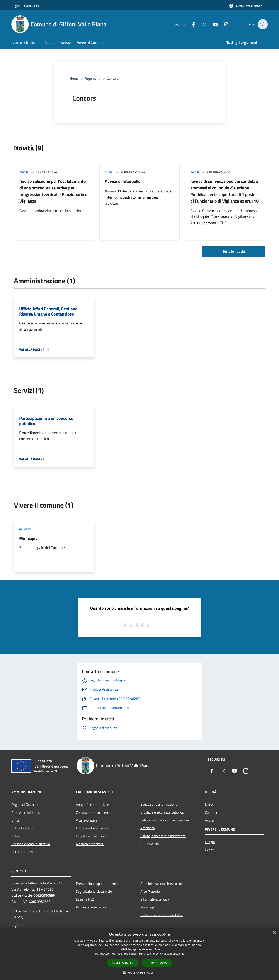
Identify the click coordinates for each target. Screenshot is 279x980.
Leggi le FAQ (85, 899)
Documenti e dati (24, 852)
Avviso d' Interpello (123, 181)
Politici (16, 836)
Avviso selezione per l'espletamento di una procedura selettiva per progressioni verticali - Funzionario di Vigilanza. (54, 191)
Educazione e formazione (159, 804)
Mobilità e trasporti (90, 844)
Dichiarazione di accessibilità (162, 915)
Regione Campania (25, 6)
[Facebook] (191, 24)
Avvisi (24, 172)
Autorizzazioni (151, 844)
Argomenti (93, 78)
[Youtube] (213, 24)
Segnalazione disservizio (94, 891)
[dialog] (139, 954)
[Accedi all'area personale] (246, 6)
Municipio (28, 538)
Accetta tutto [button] (123, 963)
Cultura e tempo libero (92, 812)
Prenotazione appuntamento (97, 884)
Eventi (210, 850)
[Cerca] (262, 24)
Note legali (148, 907)
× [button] (274, 933)
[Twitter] (202, 24)
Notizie (210, 805)
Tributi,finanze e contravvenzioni (165, 820)
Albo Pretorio (150, 891)
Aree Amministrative (27, 812)
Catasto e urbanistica (92, 836)
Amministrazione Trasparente (162, 884)
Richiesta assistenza (91, 907)
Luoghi (210, 842)
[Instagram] (224, 24)
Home (74, 78)
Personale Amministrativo (31, 844)
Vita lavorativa (87, 820)
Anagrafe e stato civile (92, 805)
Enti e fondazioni (24, 828)
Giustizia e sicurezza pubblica (162, 812)
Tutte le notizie (234, 251)
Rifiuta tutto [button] (157, 963)
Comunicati (213, 812)
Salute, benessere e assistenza (163, 836)
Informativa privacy (155, 899)
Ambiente (148, 828)
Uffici (15, 820)
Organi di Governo (25, 805)
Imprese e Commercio (92, 828)
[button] (139, 973)
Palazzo (25, 529)
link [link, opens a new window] (181, 954)
